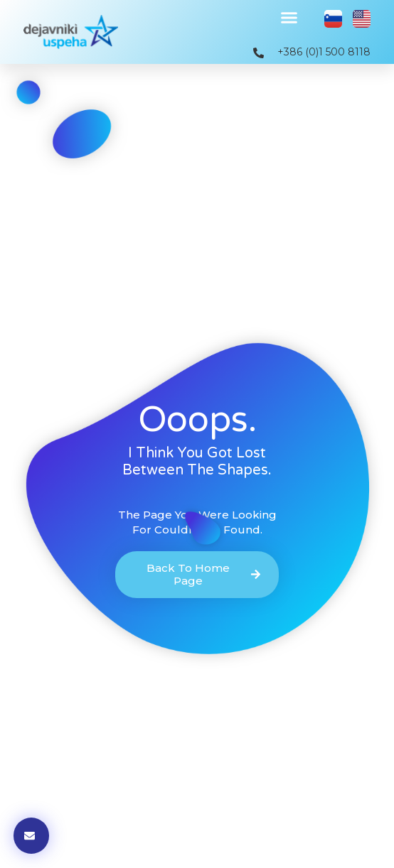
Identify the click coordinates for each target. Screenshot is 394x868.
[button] (289, 18)
